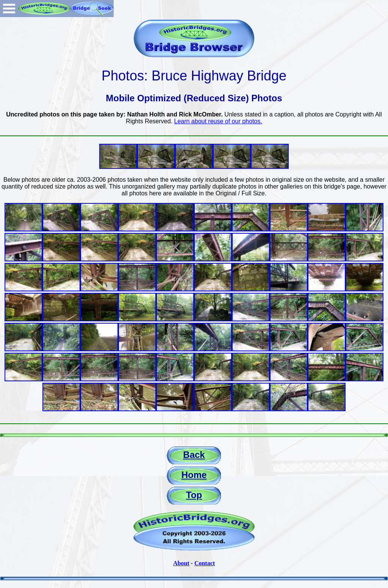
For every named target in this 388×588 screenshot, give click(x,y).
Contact (205, 563)
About (181, 563)
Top (194, 495)
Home (194, 475)
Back (194, 455)
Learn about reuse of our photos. (218, 121)
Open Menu (9, 9)
